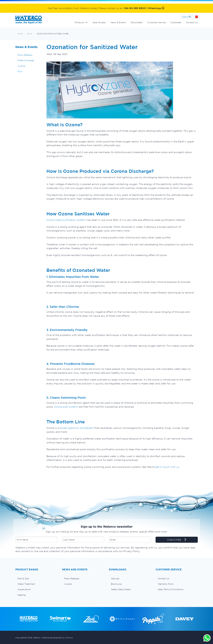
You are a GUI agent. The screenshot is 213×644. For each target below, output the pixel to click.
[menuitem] (36, 579)
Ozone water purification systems (66, 220)
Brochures (116, 584)
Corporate (176, 22)
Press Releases (25, 55)
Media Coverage (26, 60)
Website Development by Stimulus (57, 638)
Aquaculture (24, 589)
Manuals (115, 579)
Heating (22, 595)
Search (185, 17)
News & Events (118, 22)
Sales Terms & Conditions (171, 589)
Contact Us (192, 22)
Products (80, 22)
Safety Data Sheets (121, 589)
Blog (30, 34)
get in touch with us (167, 467)
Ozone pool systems (66, 407)
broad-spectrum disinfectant (77, 428)
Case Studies (99, 22)
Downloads (137, 22)
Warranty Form (166, 584)
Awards (21, 66)
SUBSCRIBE (177, 540)
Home (197, 17)
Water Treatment (26, 584)
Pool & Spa (23, 579)
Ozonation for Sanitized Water (53, 34)
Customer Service (156, 22)
